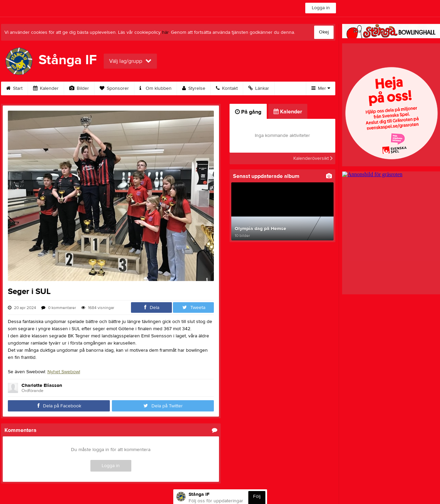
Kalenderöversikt (313, 158)
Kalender (46, 88)
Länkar (259, 88)
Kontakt (227, 88)
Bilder (79, 88)
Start (14, 88)
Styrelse (194, 88)
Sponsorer (114, 88)
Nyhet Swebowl (64, 372)
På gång (248, 112)
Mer (321, 88)
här (165, 32)
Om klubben (156, 88)
